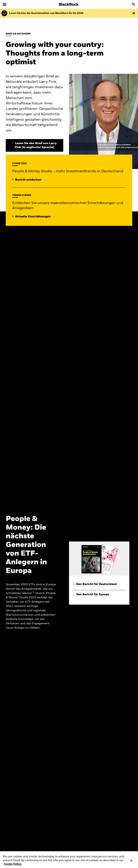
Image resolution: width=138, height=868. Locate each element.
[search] (134, 4)
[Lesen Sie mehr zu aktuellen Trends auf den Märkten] (31, 217)
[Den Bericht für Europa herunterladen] (99, 595)
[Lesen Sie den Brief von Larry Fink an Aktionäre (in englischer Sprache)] (34, 145)
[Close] (131, 863)
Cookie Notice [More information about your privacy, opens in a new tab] (13, 866)
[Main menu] (4, 4)
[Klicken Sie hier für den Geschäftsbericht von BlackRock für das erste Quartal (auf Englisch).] (45, 13)
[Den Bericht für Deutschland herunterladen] (99, 584)
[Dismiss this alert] (134, 13)
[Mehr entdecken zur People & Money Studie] (27, 180)
